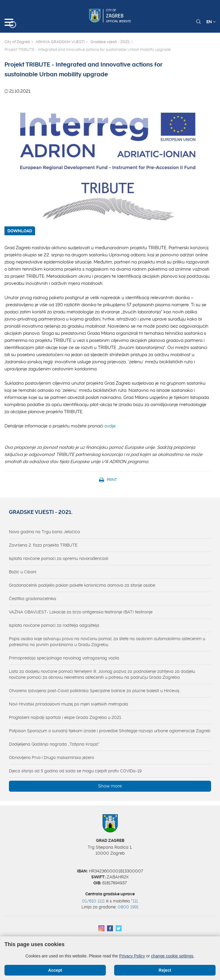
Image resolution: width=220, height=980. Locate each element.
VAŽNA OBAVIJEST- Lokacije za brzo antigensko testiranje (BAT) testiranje (81, 612)
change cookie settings (172, 956)
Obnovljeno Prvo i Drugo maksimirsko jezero (51, 758)
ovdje (110, 426)
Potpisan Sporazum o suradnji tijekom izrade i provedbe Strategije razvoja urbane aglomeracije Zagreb (110, 731)
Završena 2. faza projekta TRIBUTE (43, 545)
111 (135, 901)
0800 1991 (128, 907)
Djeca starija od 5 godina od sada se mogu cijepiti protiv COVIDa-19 (75, 771)
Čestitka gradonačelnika (33, 599)
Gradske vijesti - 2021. (110, 42)
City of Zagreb (17, 42)
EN (211, 22)
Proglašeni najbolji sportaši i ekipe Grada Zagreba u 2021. (65, 717)
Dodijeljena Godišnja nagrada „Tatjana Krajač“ (54, 744)
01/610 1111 (93, 901)
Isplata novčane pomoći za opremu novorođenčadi (59, 558)
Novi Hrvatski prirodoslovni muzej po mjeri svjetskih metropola (69, 704)
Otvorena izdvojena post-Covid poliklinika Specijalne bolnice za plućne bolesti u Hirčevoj (94, 691)
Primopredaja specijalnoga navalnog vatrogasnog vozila (64, 658)
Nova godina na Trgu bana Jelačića (44, 532)
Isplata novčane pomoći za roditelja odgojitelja (54, 625)
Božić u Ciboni (23, 572)
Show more (110, 786)
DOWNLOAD (20, 231)
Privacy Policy (132, 956)
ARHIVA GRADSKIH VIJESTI (60, 42)
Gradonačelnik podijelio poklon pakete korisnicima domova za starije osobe (82, 585)
